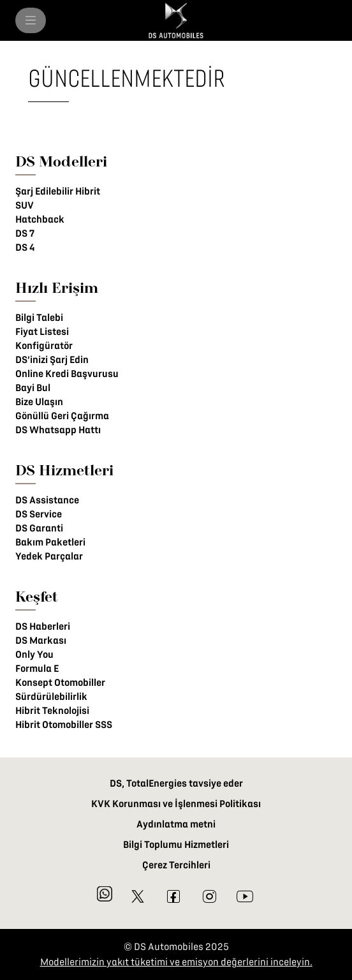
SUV (25, 205)
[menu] (31, 20)
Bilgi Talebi (39, 318)
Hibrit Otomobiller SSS (64, 725)
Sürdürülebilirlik (51, 697)
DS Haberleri (43, 627)
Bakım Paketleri (50, 542)
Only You (34, 655)
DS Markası (41, 641)
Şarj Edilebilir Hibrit (58, 191)
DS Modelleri (61, 161)
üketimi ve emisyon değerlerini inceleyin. (224, 962)
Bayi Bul (33, 388)
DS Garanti (39, 528)
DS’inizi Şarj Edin (52, 360)
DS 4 (25, 248)
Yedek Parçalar (49, 556)
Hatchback (40, 219)
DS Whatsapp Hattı (58, 430)
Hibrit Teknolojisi (52, 711)
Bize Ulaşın (39, 402)
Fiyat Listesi (42, 332)
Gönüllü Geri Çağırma (62, 416)
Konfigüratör (44, 346)
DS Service (39, 514)
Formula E (37, 669)
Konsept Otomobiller (60, 683)
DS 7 (25, 234)
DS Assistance (47, 500)
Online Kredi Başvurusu (67, 374)
